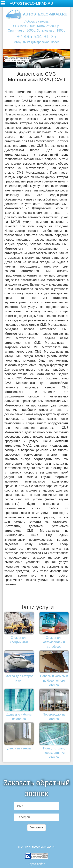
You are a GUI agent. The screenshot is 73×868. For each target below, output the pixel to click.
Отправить (36, 827)
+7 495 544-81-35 (36, 36)
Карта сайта (36, 864)
